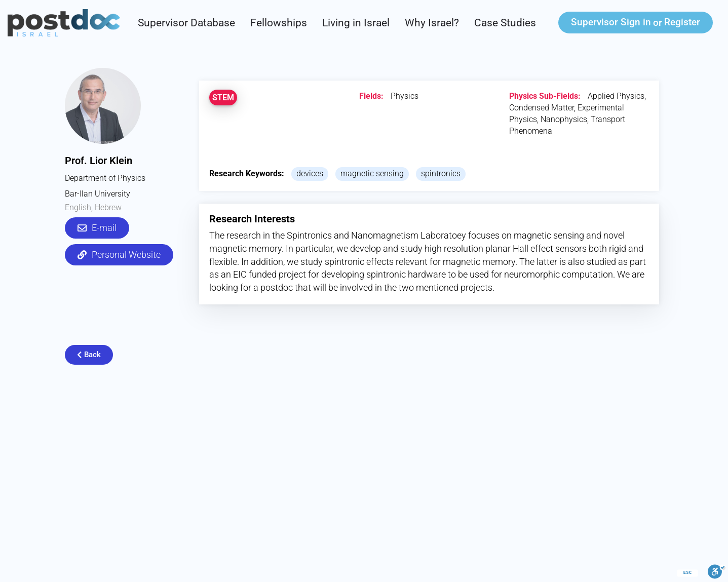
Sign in (611, 22)
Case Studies (505, 23)
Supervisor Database (186, 23)
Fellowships (279, 23)
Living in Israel (356, 23)
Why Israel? (432, 23)
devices (310, 173)
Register (682, 22)
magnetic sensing (372, 173)
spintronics (441, 173)
